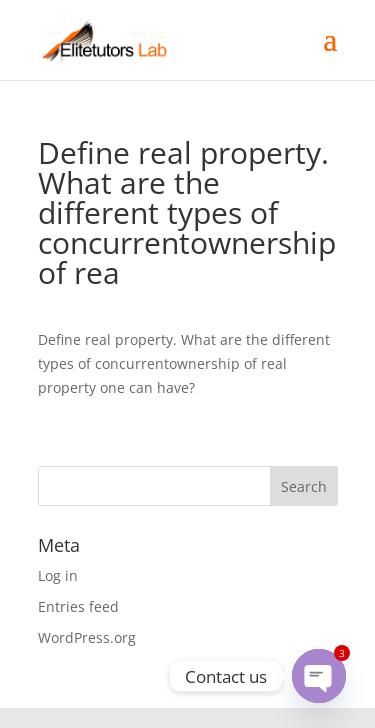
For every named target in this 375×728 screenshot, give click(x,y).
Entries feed (78, 606)
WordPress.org (87, 637)
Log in (58, 575)
